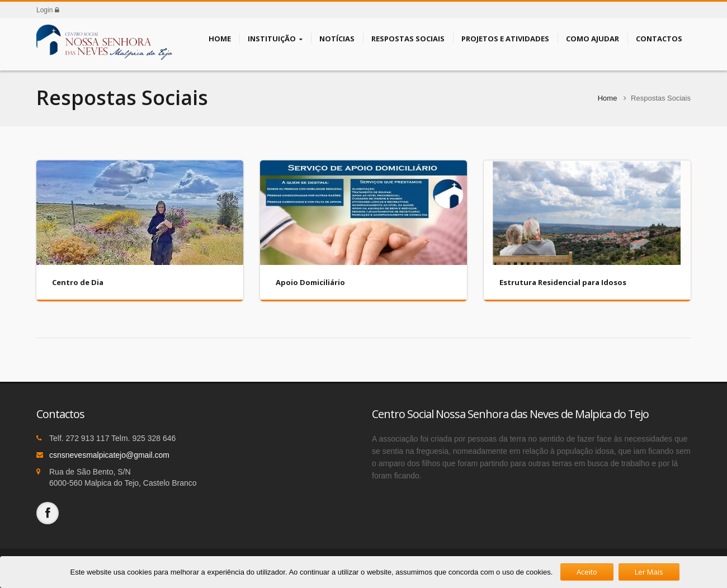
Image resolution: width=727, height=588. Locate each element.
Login (48, 10)
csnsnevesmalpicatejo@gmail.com (109, 455)
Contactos (659, 38)
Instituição (275, 39)
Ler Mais (649, 572)
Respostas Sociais (408, 38)
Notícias (337, 38)
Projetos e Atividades (505, 38)
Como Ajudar (593, 38)
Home (220, 38)
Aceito (587, 572)
